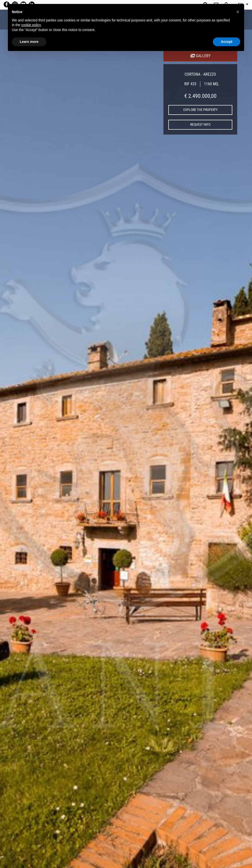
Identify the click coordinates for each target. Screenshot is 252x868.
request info (200, 124)
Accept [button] (227, 42)
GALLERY (200, 56)
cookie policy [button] (31, 25)
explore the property (200, 110)
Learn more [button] (29, 42)
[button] (238, 12)
